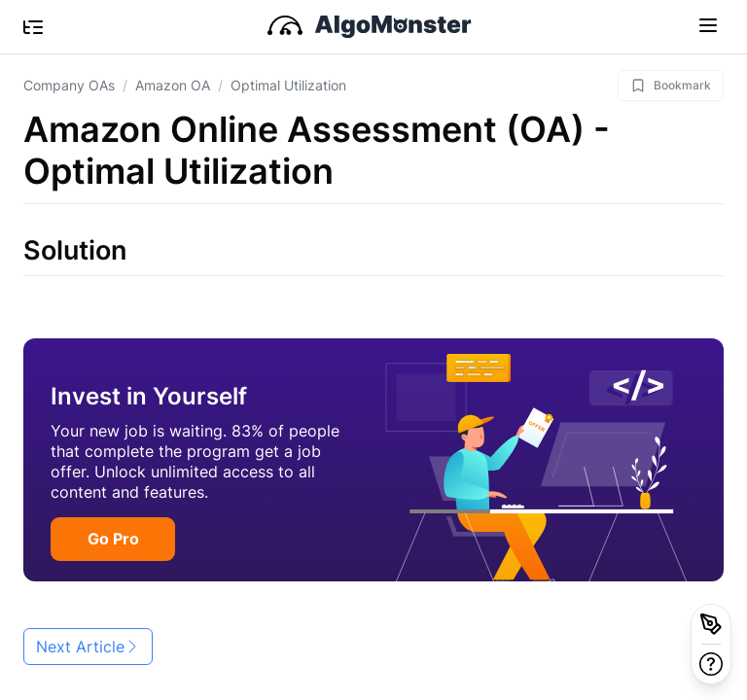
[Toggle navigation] (708, 24)
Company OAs (69, 85)
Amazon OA (173, 85)
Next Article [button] (88, 647)
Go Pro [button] (113, 539)
